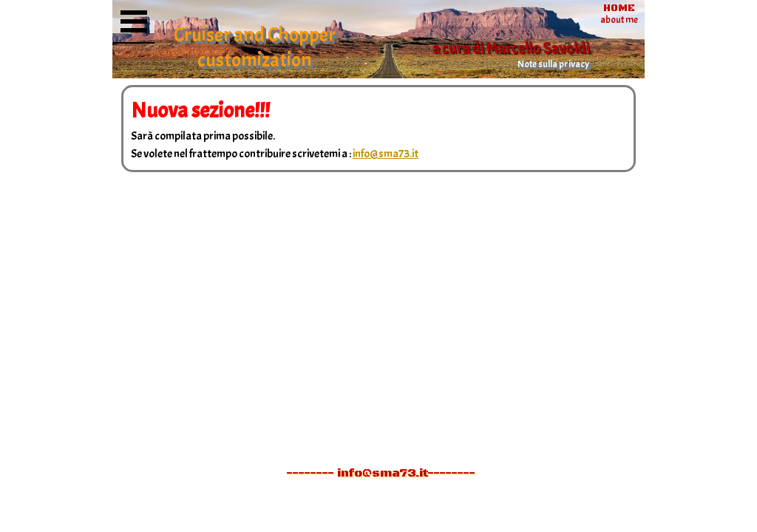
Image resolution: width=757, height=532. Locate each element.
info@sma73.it (386, 154)
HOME (619, 8)
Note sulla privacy (553, 64)
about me (619, 20)
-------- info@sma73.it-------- (381, 473)
